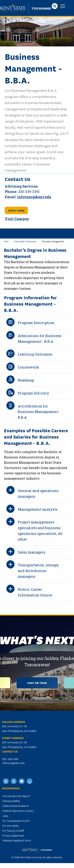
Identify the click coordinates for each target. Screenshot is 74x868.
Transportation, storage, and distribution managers (39, 571)
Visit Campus (17, 219)
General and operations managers (38, 493)
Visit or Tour (37, 683)
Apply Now (16, 210)
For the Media (10, 826)
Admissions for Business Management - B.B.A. (40, 339)
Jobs (5, 816)
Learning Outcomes (35, 354)
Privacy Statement (13, 835)
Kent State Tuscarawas (25, 241)
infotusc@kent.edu (14, 763)
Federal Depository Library (18, 811)
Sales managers (32, 552)
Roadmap (26, 380)
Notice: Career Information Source (35, 592)
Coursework (28, 367)
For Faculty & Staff (13, 830)
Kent (6, 241)
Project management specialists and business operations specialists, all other (40, 531)
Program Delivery (33, 393)
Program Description (36, 323)
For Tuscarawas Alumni (16, 821)
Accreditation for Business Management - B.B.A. (39, 412)
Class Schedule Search (16, 806)
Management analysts (38, 509)
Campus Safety (11, 801)
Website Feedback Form (17, 840)
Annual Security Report (16, 796)
